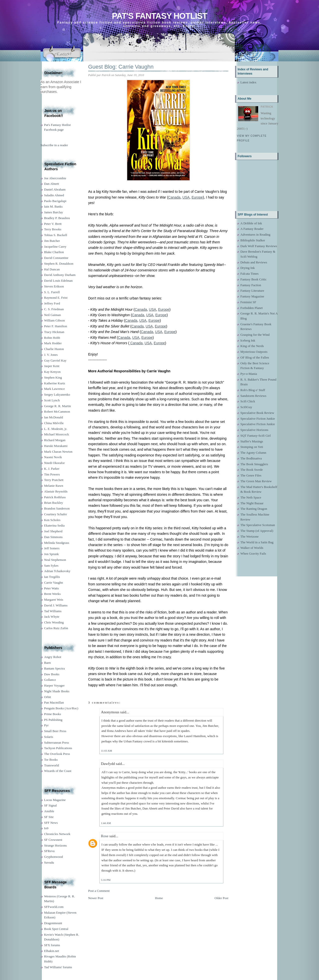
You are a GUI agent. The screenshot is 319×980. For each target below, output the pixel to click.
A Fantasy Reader (252, 229)
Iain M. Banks (53, 206)
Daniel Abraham (55, 189)
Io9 (46, 828)
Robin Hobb (52, 338)
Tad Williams (53, 611)
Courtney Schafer (55, 514)
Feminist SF (248, 302)
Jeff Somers (52, 548)
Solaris (49, 737)
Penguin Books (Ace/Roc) (61, 708)
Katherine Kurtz (55, 383)
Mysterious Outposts (254, 352)
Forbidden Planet (252, 308)
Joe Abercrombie (55, 178)
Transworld (51, 765)
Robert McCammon (57, 412)
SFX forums (52, 945)
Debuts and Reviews (254, 262)
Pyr (46, 725)
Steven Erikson (54, 286)
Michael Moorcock (56, 434)
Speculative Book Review (257, 413)
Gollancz (50, 680)
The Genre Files (251, 475)
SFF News (51, 823)
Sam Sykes (51, 565)
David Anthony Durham (60, 275)
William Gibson (54, 320)
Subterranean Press (56, 743)
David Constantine (56, 258)
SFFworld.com (54, 907)
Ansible (49, 811)
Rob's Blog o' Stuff (253, 390)
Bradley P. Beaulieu (57, 218)
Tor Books (51, 760)
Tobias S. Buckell (56, 235)
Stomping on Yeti (252, 447)
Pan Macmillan (54, 702)
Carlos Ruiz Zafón (56, 628)
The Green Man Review (256, 481)
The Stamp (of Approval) (257, 531)
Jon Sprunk (51, 554)
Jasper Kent (52, 366)
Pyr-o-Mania (249, 374)
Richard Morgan (55, 440)
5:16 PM (106, 880)
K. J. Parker (52, 469)
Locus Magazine (55, 800)
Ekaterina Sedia (54, 525)
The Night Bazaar (252, 503)
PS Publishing (53, 720)
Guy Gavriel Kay (55, 360)
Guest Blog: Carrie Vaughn (121, 67)
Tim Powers (52, 474)
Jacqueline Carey (55, 247)
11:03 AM (107, 751)
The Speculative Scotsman (258, 525)
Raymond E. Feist (56, 298)
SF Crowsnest (53, 840)
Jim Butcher (52, 241)
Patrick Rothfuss (55, 497)
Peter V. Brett (53, 224)
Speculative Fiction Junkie (258, 419)
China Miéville (54, 423)
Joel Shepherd (53, 531)
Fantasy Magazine (252, 296)
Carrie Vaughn (53, 583)
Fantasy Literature (252, 291)
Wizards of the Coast (58, 771)
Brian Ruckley (53, 503)
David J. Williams (56, 605)
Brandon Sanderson (57, 508)
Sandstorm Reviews (253, 396)
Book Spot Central (56, 929)
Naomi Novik (53, 457)
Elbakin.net (52, 951)
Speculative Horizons (254, 430)
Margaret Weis (54, 600)
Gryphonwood (53, 857)
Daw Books (52, 674)
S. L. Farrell (52, 292)
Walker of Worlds (252, 548)
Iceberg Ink (248, 340)
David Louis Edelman (58, 281)
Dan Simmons (53, 537)
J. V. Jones (51, 355)
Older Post (221, 898)
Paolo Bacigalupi (55, 201)
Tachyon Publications (58, 748)
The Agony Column (253, 453)
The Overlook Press (57, 754)
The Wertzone (250, 536)
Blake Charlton (54, 252)
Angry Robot (53, 657)
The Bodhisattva (251, 458)
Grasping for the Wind (255, 335)
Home (159, 898)
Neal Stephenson (55, 560)
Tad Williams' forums (58, 967)
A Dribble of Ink (251, 223)
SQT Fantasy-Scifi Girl (256, 436)
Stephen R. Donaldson (59, 264)
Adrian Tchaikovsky (57, 571)
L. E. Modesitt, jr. (56, 429)
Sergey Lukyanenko (57, 394)
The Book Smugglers (254, 464)
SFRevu (49, 851)
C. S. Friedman (54, 309)
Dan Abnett (52, 184)
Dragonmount (53, 923)
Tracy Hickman (54, 332)
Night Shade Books (57, 691)
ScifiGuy (246, 407)
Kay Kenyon (52, 372)
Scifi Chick (248, 401)
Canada (174, 197)
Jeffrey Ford (52, 303)
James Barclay (53, 212)
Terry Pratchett (54, 480)
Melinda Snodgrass (57, 543)
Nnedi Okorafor (54, 463)
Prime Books (53, 714)
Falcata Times (250, 274)
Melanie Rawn (54, 486)
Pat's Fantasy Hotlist (159, 16)
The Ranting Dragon (254, 509)
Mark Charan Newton (58, 452)
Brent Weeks (52, 594)
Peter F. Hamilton (56, 326)
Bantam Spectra (54, 668)
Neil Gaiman (52, 315)
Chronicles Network (57, 834)
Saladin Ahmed (54, 195)
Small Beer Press (55, 731)
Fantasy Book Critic (254, 279)
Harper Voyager (54, 685)
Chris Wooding (54, 622)
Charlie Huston (54, 349)
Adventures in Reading (255, 234)
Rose (105, 836)
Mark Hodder (53, 343)
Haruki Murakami (56, 446)
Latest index (248, 82)
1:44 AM (106, 823)
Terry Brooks (53, 229)
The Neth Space (251, 497)
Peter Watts (51, 588)
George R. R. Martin (57, 406)
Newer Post (96, 898)
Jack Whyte (52, 617)
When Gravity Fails (253, 553)
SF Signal (50, 805)
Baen (47, 663)
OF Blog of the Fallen (255, 357)
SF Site (49, 817)
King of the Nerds (252, 346)
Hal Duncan (52, 269)
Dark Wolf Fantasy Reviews (259, 246)
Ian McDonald (53, 417)
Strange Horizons (55, 845)
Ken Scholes (52, 520)
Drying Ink (248, 268)
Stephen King (53, 377)
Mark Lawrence (54, 389)
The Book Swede (252, 470)
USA (186, 197)
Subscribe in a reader (54, 145)
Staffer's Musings (252, 441)
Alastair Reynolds (56, 491)
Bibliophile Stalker (253, 240)
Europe (197, 197)
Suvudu (49, 862)
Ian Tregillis (52, 577)
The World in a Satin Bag (257, 542)
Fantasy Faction (251, 285)
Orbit (47, 697)
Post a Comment (99, 891)
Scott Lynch (52, 400)
